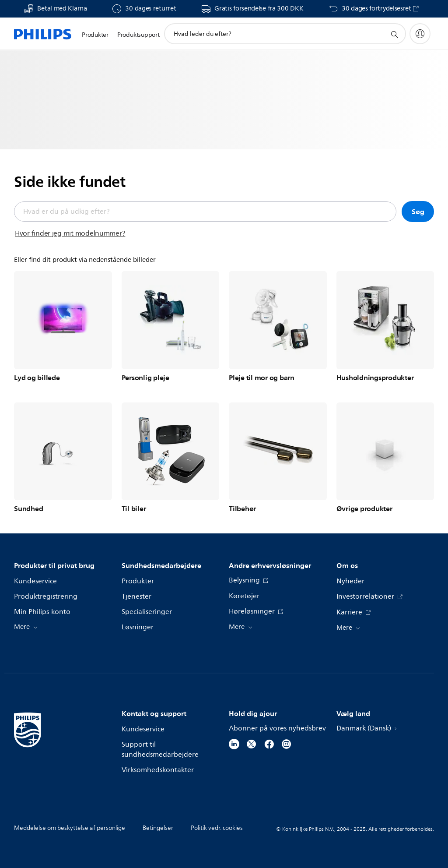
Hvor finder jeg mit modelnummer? (70, 233)
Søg (418, 212)
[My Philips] (420, 34)
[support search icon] (394, 34)
